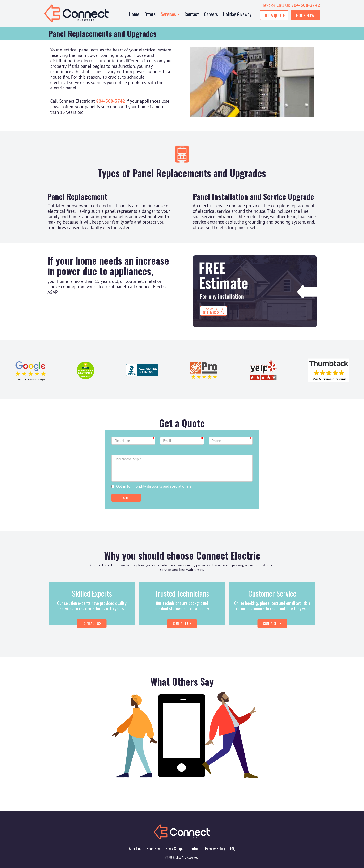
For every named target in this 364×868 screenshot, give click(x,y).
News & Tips (174, 849)
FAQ (233, 849)
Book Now (153, 849)
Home (134, 14)
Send (126, 498)
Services (170, 14)
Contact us (92, 623)
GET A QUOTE (274, 15)
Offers (150, 14)
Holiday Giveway (237, 14)
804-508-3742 (306, 5)
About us (135, 849)
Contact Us (182, 623)
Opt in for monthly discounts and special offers (151, 486)
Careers (211, 14)
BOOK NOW (305, 15)
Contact (192, 14)
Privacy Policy (215, 849)
